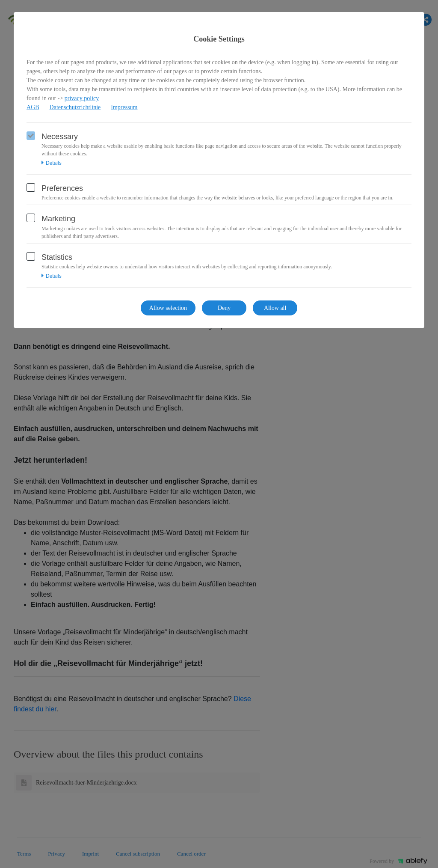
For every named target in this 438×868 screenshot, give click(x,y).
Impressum (124, 107)
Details (52, 163)
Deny (224, 308)
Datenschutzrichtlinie (75, 107)
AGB (33, 107)
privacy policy (82, 98)
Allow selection (168, 308)
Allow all (275, 308)
